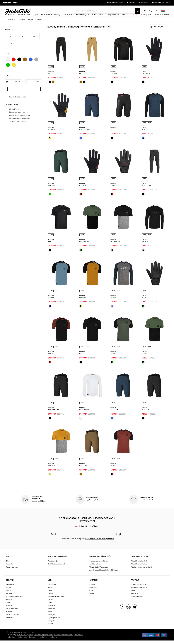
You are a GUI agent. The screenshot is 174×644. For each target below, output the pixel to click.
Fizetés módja (53, 564)
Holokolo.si (11, 641)
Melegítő (9, 609)
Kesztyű (9, 603)
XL (34, 43)
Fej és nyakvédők (12, 612)
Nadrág (9, 594)
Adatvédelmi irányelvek (139, 564)
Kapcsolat (10, 567)
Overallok (10, 621)
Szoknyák (51, 618)
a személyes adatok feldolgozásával (100, 542)
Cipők (91, 594)
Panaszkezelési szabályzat (99, 564)
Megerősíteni (120, 538)
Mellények (10, 615)
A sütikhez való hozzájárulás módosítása (104, 573)
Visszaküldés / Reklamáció (99, 570)
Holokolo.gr (53, 641)
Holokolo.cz (48, 638)
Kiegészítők (93, 591)
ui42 (31, 638)
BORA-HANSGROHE (138, 588)
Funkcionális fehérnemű (15, 600)
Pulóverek (51, 612)
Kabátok (9, 597)
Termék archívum (12, 570)
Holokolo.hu (69, 638)
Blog (8, 564)
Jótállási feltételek (96, 567)
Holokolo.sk (38, 638)
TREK (133, 594)
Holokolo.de (33, 641)
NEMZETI (134, 597)
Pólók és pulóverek (13, 618)
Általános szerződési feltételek (141, 570)
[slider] (8, 96)
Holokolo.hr (43, 641)
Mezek (8, 591)
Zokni (8, 606)
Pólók (50, 615)
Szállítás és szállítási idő (56, 567)
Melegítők (51, 624)
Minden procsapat (137, 600)
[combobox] (164, 12)
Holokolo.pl (59, 638)
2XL (11, 51)
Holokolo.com (22, 641)
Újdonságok (10, 588)
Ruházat (92, 588)
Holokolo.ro (79, 638)
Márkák (92, 597)
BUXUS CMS (22, 638)
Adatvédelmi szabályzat (139, 567)
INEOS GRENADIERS (139, 591)
